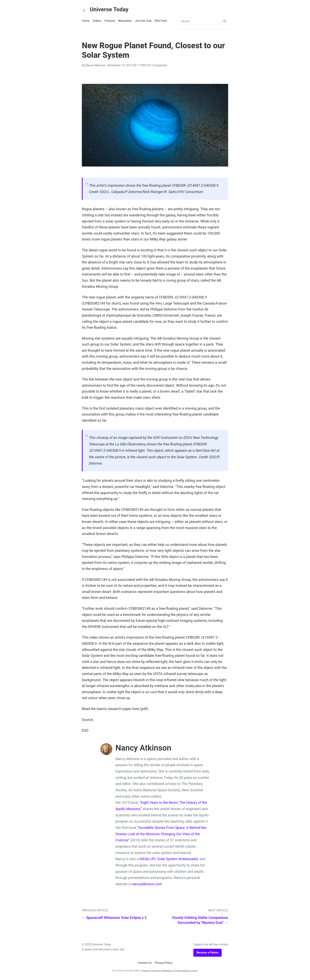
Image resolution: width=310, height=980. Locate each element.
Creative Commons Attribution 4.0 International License (170, 972)
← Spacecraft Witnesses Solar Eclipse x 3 (114, 919)
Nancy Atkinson (95, 67)
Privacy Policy (164, 964)
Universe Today (108, 10)
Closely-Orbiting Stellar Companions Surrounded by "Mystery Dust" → (200, 921)
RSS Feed (161, 22)
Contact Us (145, 964)
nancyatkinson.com (147, 885)
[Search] (225, 22)
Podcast (110, 22)
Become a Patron (207, 954)
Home (86, 22)
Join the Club (143, 22)
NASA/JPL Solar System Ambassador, (169, 860)
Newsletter (125, 22)
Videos (97, 22)
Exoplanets (160, 67)
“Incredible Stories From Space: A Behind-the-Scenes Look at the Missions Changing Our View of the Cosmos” (161, 835)
